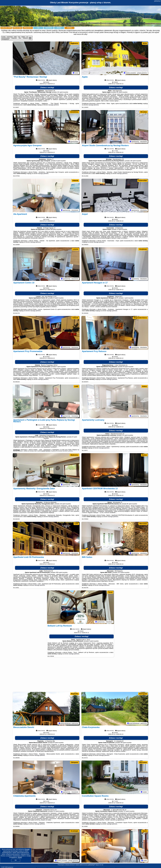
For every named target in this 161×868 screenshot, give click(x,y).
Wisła (145, 43)
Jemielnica (74, 112)
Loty (38, 28)
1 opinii (126, 298)
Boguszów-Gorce (140, 318)
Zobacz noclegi (47, 88)
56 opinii (56, 743)
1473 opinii (121, 572)
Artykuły (69, 28)
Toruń (110, 592)
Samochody (49, 28)
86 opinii (129, 504)
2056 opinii (59, 572)
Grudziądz (74, 831)
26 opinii (75, 437)
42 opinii (56, 298)
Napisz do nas (99, 865)
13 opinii (119, 229)
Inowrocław (143, 181)
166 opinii (123, 743)
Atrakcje (59, 28)
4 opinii (58, 367)
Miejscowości (28, 28)
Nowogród (143, 694)
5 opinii (91, 641)
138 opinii (133, 161)
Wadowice (74, 455)
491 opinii (119, 92)
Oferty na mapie (17, 28)
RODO (20, 857)
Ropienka (75, 694)
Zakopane (75, 762)
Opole (145, 831)
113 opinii (56, 811)
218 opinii (62, 504)
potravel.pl (157, 1)
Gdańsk (75, 181)
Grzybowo (143, 249)
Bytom (144, 455)
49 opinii (126, 367)
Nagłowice (74, 43)
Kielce (145, 386)
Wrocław (144, 112)
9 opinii (58, 161)
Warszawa (143, 524)
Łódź (76, 386)
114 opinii (125, 435)
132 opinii (60, 92)
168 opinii (53, 229)
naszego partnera (53, 105)
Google (27, 849)
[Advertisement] (80, 676)
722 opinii (126, 811)
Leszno (75, 249)
